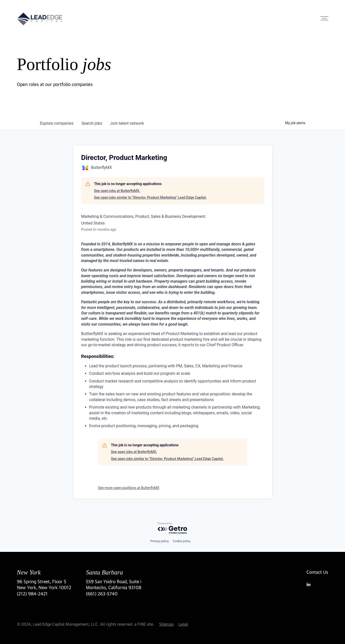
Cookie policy (182, 541)
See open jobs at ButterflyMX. (117, 191)
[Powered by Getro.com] (173, 528)
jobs (92, 123)
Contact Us (317, 572)
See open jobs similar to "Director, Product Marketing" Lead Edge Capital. (151, 197)
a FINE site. (144, 624)
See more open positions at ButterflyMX (129, 488)
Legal (183, 624)
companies (57, 123)
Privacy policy (159, 541)
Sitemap (166, 624)
